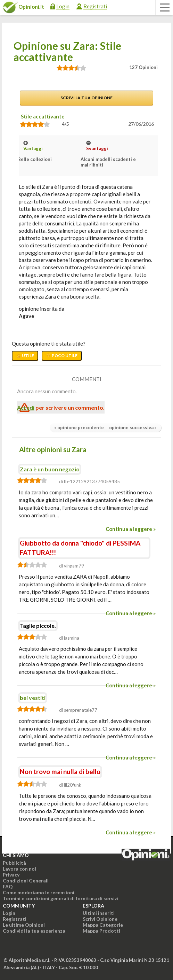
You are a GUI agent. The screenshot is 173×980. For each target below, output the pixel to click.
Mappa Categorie (103, 925)
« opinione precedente (79, 427)
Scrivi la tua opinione (86, 98)
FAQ (8, 886)
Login (63, 6)
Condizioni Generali (26, 881)
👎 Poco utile (62, 356)
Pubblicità (14, 863)
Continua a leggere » (131, 529)
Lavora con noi (19, 869)
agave (27, 316)
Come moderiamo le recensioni (39, 892)
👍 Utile (25, 356)
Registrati (95, 6)
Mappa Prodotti (101, 931)
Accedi (26, 407)
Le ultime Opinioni (24, 925)
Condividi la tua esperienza (34, 931)
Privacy (11, 875)
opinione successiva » (133, 427)
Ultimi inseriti (99, 913)
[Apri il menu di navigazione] (164, 8)
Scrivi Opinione (100, 919)
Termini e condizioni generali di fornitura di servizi (61, 898)
